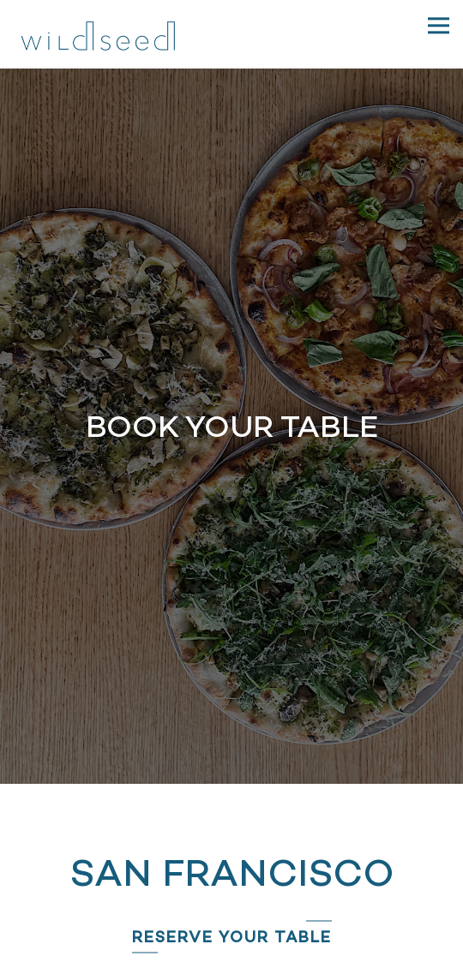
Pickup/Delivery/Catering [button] (231, 962)
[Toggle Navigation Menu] (439, 25)
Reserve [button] (232, 924)
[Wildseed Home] (99, 34)
